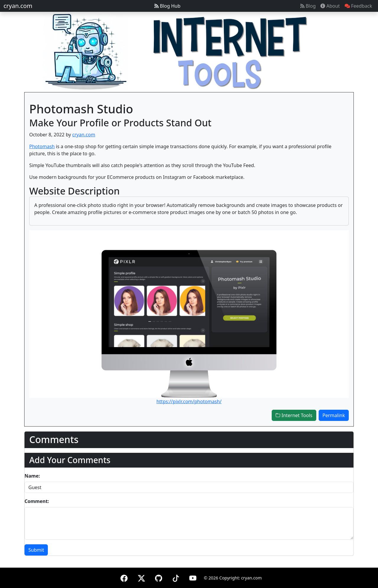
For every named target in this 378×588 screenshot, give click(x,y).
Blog (308, 6)
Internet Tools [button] (294, 415)
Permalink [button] (334, 415)
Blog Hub (167, 6)
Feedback (358, 6)
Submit (36, 550)
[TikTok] (176, 577)
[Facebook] (124, 577)
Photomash (42, 146)
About (330, 6)
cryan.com (18, 6)
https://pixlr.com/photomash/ (189, 401)
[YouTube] (193, 577)
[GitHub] (159, 577)
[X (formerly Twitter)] (141, 577)
